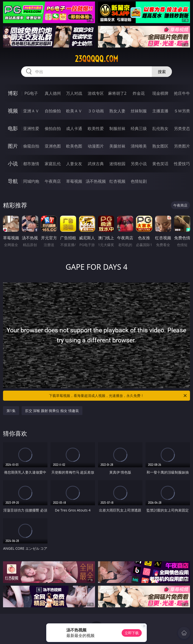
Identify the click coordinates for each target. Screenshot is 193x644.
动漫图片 (96, 146)
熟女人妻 (117, 111)
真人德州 (53, 93)
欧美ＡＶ (74, 111)
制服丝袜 (117, 128)
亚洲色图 (53, 146)
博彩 (13, 93)
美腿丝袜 (117, 146)
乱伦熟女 (160, 128)
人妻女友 (74, 164)
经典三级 (139, 128)
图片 (13, 146)
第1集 (11, 411)
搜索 (162, 72)
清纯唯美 (139, 146)
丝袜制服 (139, 111)
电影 (13, 128)
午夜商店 (53, 181)
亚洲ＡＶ (31, 111)
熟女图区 (160, 146)
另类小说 (139, 164)
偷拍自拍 (53, 128)
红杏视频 (117, 181)
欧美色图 (74, 146)
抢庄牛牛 (182, 93)
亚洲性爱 (31, 128)
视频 (13, 111)
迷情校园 (117, 164)
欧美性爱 (96, 128)
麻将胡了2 (117, 93)
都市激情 (31, 164)
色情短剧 (139, 181)
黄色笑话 (160, 164)
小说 (13, 164)
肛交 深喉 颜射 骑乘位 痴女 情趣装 (52, 411)
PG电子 (31, 93)
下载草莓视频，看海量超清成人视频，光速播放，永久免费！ (118, 396)
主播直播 (160, 111)
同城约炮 (31, 181)
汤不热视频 (96, 181)
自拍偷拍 (53, 111)
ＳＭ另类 (182, 111)
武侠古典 (96, 164)
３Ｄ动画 (96, 111)
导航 (13, 181)
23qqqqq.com (96, 59)
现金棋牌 (160, 93)
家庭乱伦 (53, 164)
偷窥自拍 (31, 146)
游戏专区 (96, 93)
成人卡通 (74, 128)
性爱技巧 (182, 164)
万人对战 (74, 93)
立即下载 (132, 633)
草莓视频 (74, 181)
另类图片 (182, 146)
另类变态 (182, 128)
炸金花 (139, 93)
